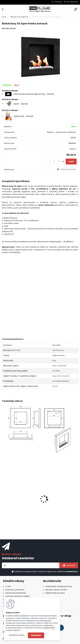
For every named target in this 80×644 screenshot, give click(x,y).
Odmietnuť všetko (17, 635)
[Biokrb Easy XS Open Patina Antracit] (40, 57)
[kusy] (54, 162)
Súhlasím (36, 635)
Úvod (4, 17)
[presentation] (3, 496)
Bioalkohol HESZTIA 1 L (14, 502)
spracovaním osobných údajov (39, 572)
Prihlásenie (58, 2)
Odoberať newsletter (18, 558)
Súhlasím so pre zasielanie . (46, 572)
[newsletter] (69, 565)
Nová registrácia (72, 2)
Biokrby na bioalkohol (19, 17)
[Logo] (40, 9)
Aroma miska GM (50, 502)
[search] (76, 9)
